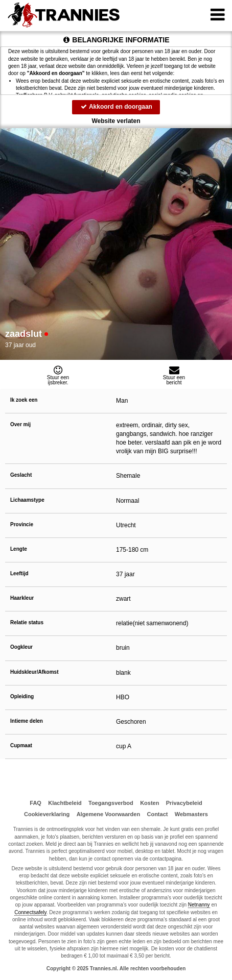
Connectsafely (30, 912)
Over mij (20, 424)
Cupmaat (21, 745)
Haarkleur (22, 598)
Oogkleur (21, 647)
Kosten (149, 803)
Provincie (22, 524)
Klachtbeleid (65, 803)
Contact (157, 814)
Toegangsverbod (111, 803)
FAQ (36, 803)
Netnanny (199, 905)
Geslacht (21, 475)
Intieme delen (27, 721)
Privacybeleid (184, 803)
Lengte (19, 549)
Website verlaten (116, 121)
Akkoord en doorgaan (116, 107)
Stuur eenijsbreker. (58, 375)
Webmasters (191, 814)
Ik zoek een (24, 400)
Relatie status (27, 622)
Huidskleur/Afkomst (34, 672)
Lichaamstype (27, 500)
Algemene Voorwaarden (109, 814)
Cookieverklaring (47, 814)
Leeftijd (19, 573)
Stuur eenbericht (174, 375)
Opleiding (22, 696)
